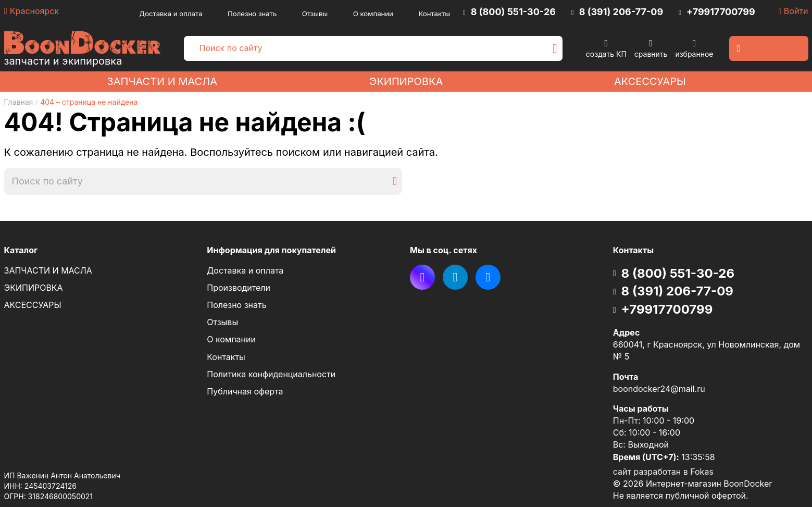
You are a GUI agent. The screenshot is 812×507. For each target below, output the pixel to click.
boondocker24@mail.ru (659, 389)
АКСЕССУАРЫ (650, 81)
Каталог (21, 250)
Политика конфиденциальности (271, 374)
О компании (373, 14)
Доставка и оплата (171, 14)
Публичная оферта (245, 391)
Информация (271, 250)
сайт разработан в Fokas (663, 472)
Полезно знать (252, 14)
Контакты (434, 14)
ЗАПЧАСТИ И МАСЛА (162, 81)
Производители (239, 288)
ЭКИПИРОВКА (406, 81)
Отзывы (315, 14)
